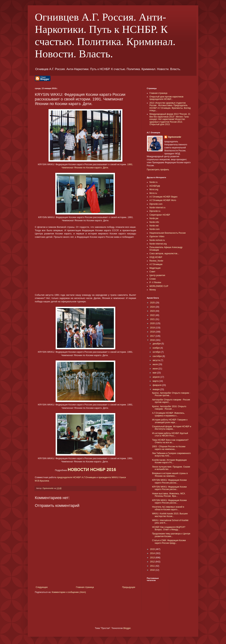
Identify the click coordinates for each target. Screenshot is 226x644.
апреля (156, 377)
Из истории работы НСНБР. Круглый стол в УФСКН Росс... (170, 434)
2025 (153, 303)
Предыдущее (129, 587)
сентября (158, 356)
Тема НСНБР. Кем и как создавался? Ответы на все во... (170, 441)
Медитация (155, 268)
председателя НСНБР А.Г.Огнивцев (76, 477)
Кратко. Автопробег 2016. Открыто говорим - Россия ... (169, 408)
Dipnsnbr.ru (155, 211)
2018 (153, 332)
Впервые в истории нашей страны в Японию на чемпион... (170, 475)
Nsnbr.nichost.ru (157, 240)
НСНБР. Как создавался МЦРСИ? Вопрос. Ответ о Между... (169, 528)
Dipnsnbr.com (156, 204)
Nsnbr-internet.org (158, 244)
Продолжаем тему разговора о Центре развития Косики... (171, 535)
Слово (153, 279)
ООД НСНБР (156, 257)
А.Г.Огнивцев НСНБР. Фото (163, 200)
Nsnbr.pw (154, 218)
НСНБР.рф (155, 186)
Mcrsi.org (154, 189)
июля (155, 364)
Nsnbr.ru (153, 182)
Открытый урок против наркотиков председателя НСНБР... (166, 98)
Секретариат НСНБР (160, 215)
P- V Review (155, 282)
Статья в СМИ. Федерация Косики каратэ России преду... (169, 542)
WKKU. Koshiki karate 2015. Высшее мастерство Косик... (170, 515)
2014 (153, 553)
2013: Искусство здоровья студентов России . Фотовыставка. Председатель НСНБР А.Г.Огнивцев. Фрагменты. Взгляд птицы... (170, 107)
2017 (153, 336)
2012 (153, 562)
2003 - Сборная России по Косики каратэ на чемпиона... (169, 448)
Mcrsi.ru (153, 193)
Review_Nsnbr (156, 261)
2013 (153, 558)
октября (157, 352)
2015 (153, 549)
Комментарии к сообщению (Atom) (69, 592)
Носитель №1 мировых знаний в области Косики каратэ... (168, 508)
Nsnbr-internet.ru (157, 208)
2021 (153, 319)
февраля (157, 385)
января (156, 389)
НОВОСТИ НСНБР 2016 (92, 470)
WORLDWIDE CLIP (159, 286)
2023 (153, 311)
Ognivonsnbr (175, 137)
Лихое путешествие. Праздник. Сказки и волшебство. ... (171, 468)
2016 (153, 340)
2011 (153, 566)
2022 (153, 315)
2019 (153, 328)
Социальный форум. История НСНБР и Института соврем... (172, 428)
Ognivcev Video (157, 236)
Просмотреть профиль (158, 170)
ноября (156, 348)
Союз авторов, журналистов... (164, 254)
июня (155, 369)
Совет (152, 272)
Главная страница (85, 587)
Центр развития (157, 275)
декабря (157, 344)
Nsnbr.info (154, 222)
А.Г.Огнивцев (156, 264)
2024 (153, 307)
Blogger (127, 628)
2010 (153, 570)
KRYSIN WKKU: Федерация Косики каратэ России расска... (169, 481)
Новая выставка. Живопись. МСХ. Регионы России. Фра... (169, 495)
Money (153, 290)
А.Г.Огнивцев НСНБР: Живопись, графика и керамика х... (168, 414)
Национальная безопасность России (168, 233)
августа (157, 360)
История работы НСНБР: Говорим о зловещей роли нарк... (170, 421)
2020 (153, 323)
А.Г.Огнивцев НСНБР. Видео (163, 197)
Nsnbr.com (154, 229)
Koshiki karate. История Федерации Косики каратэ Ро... (169, 461)
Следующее (42, 587)
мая (155, 373)
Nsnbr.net (154, 226)
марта (156, 381)
